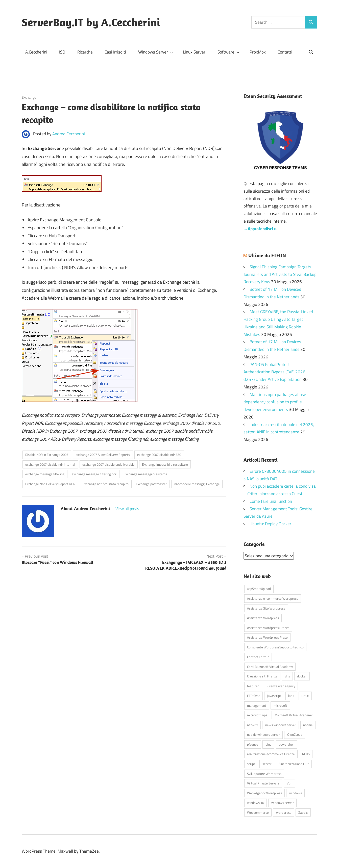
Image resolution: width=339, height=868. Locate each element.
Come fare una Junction (271, 501)
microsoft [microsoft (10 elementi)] (280, 705)
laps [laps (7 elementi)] (291, 696)
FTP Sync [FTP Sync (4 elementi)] (253, 696)
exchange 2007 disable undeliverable (108, 464)
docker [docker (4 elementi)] (302, 676)
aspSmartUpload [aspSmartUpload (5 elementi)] (259, 589)
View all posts (127, 509)
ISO (62, 52)
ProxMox (258, 52)
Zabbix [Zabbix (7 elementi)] (303, 812)
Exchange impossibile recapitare (165, 464)
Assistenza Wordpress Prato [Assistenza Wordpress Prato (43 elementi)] (267, 637)
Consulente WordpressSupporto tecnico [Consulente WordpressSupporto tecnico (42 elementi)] (275, 647)
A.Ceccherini (36, 52)
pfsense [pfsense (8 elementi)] (253, 744)
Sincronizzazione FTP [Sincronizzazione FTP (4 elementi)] (294, 764)
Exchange (29, 97)
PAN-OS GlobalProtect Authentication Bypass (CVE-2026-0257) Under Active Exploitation (275, 372)
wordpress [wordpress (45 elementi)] (284, 812)
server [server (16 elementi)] (267, 764)
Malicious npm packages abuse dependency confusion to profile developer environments (275, 402)
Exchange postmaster (151, 484)
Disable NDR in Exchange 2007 (47, 455)
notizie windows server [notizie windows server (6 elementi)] (263, 734)
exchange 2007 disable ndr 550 (159, 455)
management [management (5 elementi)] (257, 705)
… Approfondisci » (260, 229)
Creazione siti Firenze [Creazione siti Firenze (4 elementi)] (262, 676)
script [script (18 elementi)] (251, 764)
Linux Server (194, 52)
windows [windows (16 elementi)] (296, 793)
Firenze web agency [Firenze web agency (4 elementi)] (281, 686)
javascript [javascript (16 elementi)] (274, 696)
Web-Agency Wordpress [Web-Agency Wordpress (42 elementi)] (264, 793)
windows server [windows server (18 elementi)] (283, 803)
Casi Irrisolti (115, 52)
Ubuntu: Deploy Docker (270, 524)
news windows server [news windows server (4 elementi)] (281, 725)
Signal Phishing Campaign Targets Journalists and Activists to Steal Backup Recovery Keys (280, 274)
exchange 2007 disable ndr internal (50, 464)
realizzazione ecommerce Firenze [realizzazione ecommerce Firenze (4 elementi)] (271, 754)
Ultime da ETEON (267, 255)
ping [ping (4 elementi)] (269, 744)
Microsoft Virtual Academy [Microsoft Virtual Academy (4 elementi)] (294, 715)
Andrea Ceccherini (69, 134)
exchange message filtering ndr (94, 474)
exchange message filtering (45, 474)
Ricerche (85, 52)
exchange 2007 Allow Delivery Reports (103, 455)
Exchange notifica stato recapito (106, 484)
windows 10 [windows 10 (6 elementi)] (256, 803)
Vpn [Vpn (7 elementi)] (289, 783)
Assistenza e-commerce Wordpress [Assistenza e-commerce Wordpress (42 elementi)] (273, 598)
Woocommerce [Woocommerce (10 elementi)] (258, 812)
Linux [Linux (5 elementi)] (305, 696)
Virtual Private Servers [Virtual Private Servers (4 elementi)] (263, 783)
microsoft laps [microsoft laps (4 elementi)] (257, 715)
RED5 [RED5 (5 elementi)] (306, 754)
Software (228, 52)
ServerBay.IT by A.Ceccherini (91, 22)
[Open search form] (311, 52)
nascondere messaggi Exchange (197, 484)
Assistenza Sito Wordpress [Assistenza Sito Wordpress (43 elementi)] (266, 608)
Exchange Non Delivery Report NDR (50, 484)
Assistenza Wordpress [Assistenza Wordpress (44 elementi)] (263, 618)
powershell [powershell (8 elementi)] (286, 744)
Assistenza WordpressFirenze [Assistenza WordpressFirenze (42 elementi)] (268, 627)
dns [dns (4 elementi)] (287, 676)
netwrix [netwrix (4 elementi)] (252, 725)
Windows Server (156, 52)
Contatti (285, 52)
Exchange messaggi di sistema (146, 474)
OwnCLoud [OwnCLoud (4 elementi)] (295, 734)
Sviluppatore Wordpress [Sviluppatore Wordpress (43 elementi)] (264, 773)
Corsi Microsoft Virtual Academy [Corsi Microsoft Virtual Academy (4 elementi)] (270, 666)
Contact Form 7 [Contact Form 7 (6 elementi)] (258, 657)
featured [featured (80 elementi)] (253, 686)
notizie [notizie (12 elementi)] (308, 725)
